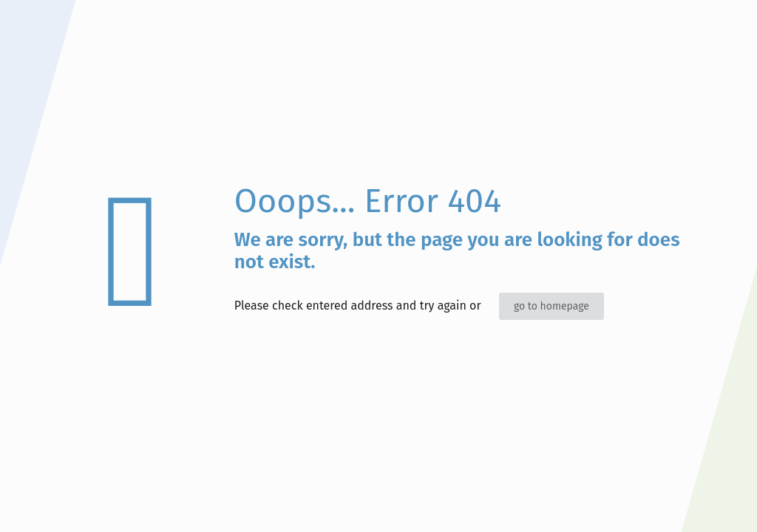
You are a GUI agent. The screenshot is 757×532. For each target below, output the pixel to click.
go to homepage (551, 306)
